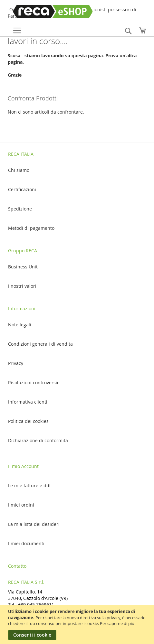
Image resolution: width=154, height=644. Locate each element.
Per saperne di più (117, 623)
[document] (78, 624)
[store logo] (47, 11)
